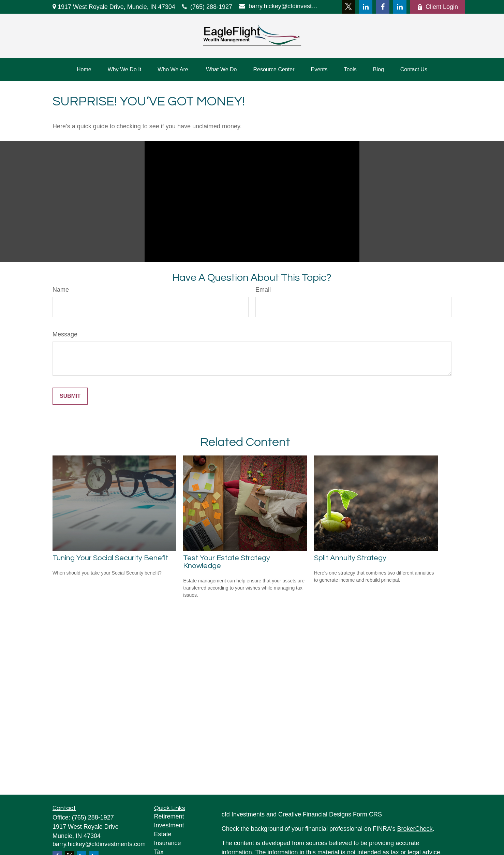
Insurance (168, 843)
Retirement (169, 816)
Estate (163, 834)
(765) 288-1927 (207, 7)
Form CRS (367, 814)
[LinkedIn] (366, 7)
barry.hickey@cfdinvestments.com (280, 6)
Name (61, 290)
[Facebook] (383, 7)
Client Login (438, 7)
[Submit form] (70, 396)
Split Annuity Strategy (350, 558)
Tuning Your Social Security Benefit (110, 558)
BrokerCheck (415, 829)
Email (263, 290)
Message (65, 334)
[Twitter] (349, 7)
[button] (84, 70)
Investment (169, 825)
